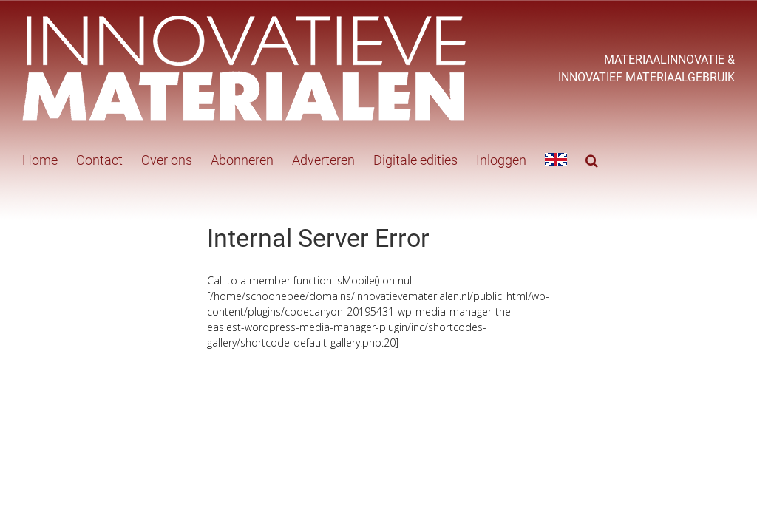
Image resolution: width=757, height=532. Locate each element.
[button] (592, 159)
